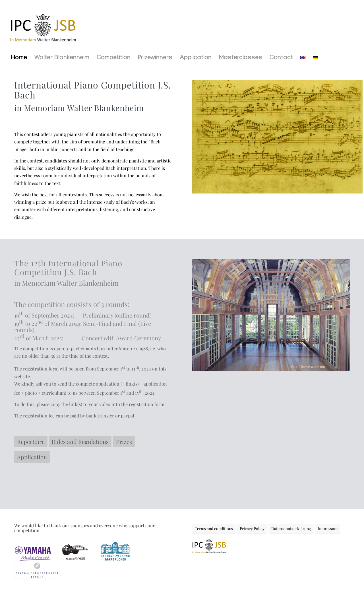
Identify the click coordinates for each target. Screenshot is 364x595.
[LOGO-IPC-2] (43, 26)
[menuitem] (19, 58)
